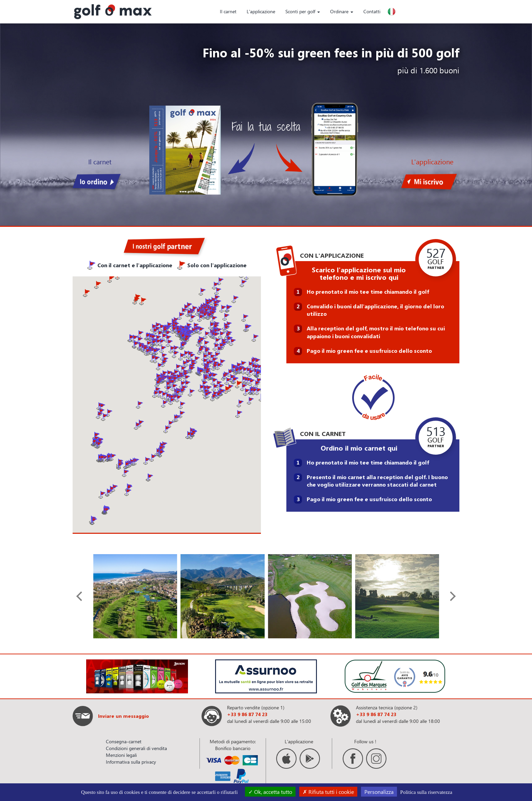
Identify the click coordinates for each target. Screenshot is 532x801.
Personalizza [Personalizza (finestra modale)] (379, 792)
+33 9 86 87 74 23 (247, 714)
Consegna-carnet (124, 741)
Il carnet (228, 11)
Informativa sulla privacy (131, 762)
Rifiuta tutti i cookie (328, 792)
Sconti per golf (303, 11)
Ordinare (342, 11)
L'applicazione (261, 11)
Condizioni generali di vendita (136, 748)
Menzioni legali (121, 755)
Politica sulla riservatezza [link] (426, 792)
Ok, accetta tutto (270, 792)
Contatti (372, 11)
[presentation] (81, 596)
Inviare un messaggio (123, 716)
